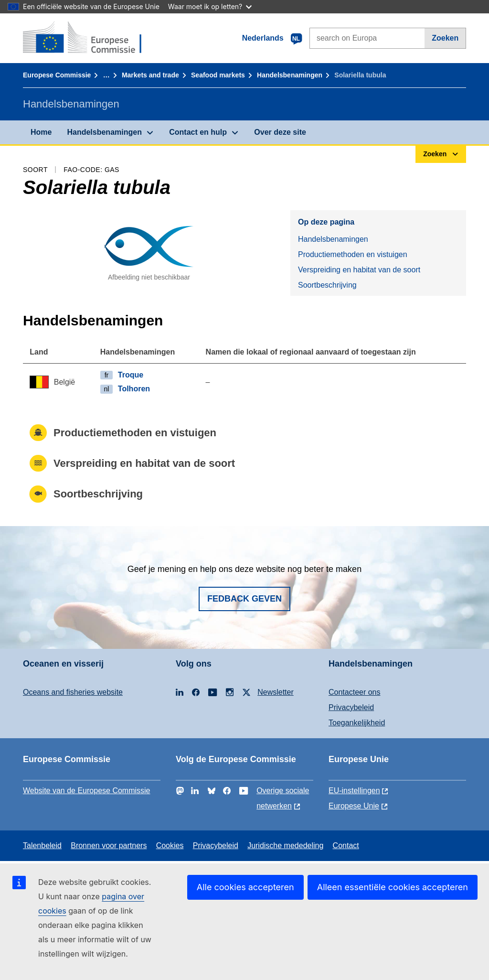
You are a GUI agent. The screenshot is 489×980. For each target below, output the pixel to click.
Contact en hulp (198, 132)
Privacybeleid (351, 707)
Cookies (170, 845)
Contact (346, 845)
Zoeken (445, 38)
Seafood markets (218, 75)
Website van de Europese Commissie (87, 791)
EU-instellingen (354, 791)
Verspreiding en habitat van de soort (359, 270)
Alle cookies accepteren (245, 887)
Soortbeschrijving (327, 285)
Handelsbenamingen (290, 75)
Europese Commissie (57, 75)
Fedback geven (244, 599)
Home (41, 132)
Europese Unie (354, 806)
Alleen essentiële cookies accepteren (393, 887)
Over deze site (280, 132)
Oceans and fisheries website (73, 692)
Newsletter (276, 692)
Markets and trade (150, 75)
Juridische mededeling (285, 845)
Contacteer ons (355, 692)
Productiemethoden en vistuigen (353, 254)
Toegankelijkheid (357, 723)
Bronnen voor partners (109, 845)
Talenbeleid (42, 845)
